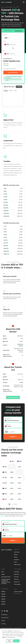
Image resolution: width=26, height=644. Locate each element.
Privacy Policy (4, 615)
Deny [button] (9, 641)
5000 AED (6, 211)
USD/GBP (3, 599)
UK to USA (16, 577)
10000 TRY (6, 251)
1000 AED (6, 208)
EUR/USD (3, 602)
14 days (11, 90)
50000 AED (6, 216)
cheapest (2, 516)
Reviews (16, 555)
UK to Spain (17, 572)
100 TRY (6, 240)
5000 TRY (6, 249)
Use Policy (4, 624)
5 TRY (5, 229)
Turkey (21, 382)
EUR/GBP (3, 594)
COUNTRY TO (7, 424)
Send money (17, 552)
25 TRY (5, 235)
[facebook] (2, 611)
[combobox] (13, 44)
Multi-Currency (17, 565)
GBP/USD (3, 597)
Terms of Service (5, 618)
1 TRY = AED (6, 65)
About (3, 572)
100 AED (6, 202)
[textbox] (11, 44)
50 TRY (5, 237)
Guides (16, 557)
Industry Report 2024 (6, 577)
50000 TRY (6, 254)
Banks (15, 562)
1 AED (5, 189)
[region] (13, 202)
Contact (3, 574)
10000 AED (6, 213)
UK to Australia (17, 584)
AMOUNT (5, 35)
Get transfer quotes (13, 73)
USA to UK (16, 579)
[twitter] (7, 611)
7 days (15, 90)
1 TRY (5, 226)
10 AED (5, 194)
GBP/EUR (3, 592)
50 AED (5, 200)
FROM (4, 41)
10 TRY (5, 232)
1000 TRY (6, 246)
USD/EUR (3, 604)
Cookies (3, 621)
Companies (17, 560)
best (22, 514)
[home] (7, 2)
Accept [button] (16, 641)
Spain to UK (17, 574)
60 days (6, 90)
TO (4, 51)
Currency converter (18, 592)
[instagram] (5, 611)
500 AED (6, 205)
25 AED (5, 197)
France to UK (17, 582)
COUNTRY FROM (8, 419)
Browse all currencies (13, 397)
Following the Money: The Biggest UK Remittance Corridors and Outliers (6, 581)
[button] (23, 2)
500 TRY (6, 243)
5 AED (5, 191)
